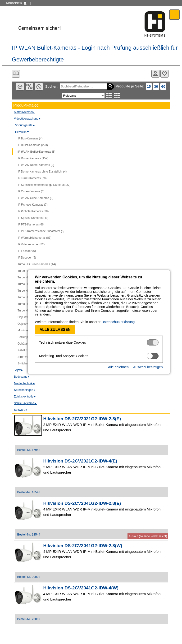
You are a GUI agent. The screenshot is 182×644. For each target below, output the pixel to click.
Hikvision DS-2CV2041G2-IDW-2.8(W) (83, 546)
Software (21, 410)
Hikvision (22, 132)
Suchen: (52, 86)
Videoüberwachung (27, 119)
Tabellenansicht (117, 95)
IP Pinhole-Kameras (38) (33, 211)
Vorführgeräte (25, 125)
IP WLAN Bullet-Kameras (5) (36, 152)
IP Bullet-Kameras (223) (33, 145)
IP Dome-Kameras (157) (33, 158)
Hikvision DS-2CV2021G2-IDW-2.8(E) (82, 419)
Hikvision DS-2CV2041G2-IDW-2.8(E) (82, 503)
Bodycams (22, 377)
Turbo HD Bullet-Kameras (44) (37, 264)
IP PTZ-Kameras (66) (31, 225)
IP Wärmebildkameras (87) (34, 238)
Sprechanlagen (25, 390)
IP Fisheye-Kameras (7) (33, 205)
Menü (175, 15)
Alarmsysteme (24, 112)
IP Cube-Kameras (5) (31, 191)
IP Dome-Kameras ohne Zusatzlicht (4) (42, 172)
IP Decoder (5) (27, 258)
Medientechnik (25, 383)
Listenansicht (109, 95)
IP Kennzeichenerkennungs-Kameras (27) (44, 185)
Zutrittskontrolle (25, 397)
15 (149, 86)
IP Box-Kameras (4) (30, 138)
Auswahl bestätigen (140, 367)
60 (163, 86)
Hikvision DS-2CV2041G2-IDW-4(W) (81, 588)
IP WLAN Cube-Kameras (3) (35, 198)
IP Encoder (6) (27, 251)
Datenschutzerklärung (110, 322)
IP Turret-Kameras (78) (32, 178)
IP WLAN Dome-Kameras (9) (36, 165)
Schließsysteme (25, 403)
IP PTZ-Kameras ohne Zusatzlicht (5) (41, 231)
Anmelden (16, 3)
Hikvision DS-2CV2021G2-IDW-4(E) (80, 461)
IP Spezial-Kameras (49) (33, 218)
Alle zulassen (47, 330)
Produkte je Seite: (130, 86)
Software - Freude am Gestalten (155, 24)
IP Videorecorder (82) (31, 244)
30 (156, 86)
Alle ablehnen (111, 367)
